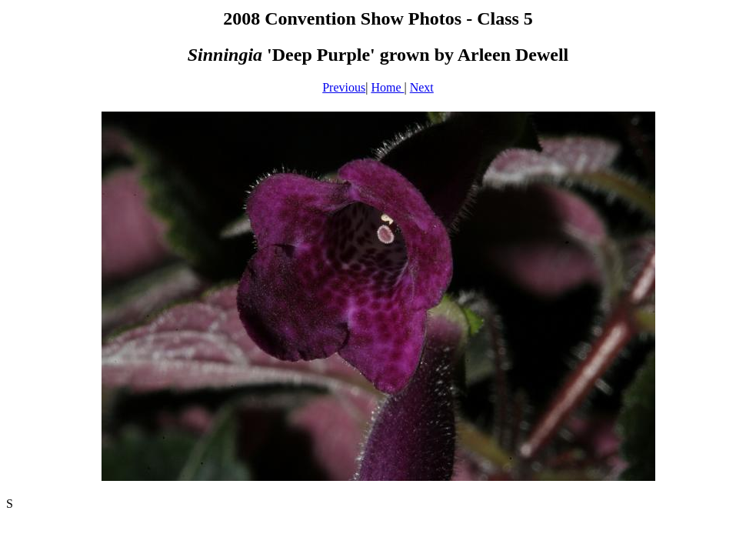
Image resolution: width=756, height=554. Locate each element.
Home (387, 87)
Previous (344, 87)
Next (422, 87)
